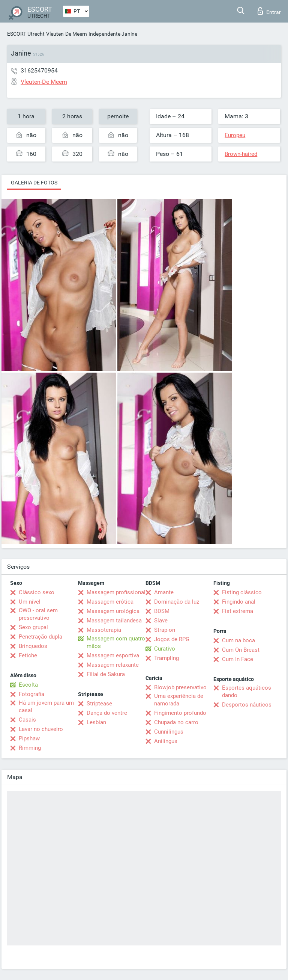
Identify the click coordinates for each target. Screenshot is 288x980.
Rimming (30, 748)
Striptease (99, 704)
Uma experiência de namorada (179, 700)
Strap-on (165, 630)
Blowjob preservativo (180, 687)
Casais (27, 720)
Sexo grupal (33, 627)
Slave (161, 621)
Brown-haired (241, 154)
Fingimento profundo (180, 713)
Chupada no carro (176, 722)
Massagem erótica (110, 602)
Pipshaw (29, 738)
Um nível (30, 602)
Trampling (166, 658)
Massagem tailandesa (114, 621)
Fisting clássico (242, 592)
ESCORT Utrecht (26, 34)
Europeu (235, 135)
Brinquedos (33, 646)
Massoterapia (104, 630)
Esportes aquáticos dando (247, 692)
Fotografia (31, 694)
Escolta (28, 685)
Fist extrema (238, 611)
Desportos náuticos (247, 705)
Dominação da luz (177, 602)
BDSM (162, 611)
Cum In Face (238, 659)
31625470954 (39, 70)
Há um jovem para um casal (46, 707)
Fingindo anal (239, 602)
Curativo (165, 649)
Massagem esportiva (113, 655)
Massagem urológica (113, 611)
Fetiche (28, 655)
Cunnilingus (169, 732)
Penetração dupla (40, 637)
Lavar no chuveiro (41, 729)
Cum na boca (238, 640)
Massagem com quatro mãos (116, 642)
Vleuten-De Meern (67, 34)
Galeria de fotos (34, 183)
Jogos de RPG (172, 639)
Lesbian (96, 722)
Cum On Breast (241, 650)
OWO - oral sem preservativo (38, 614)
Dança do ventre (107, 713)
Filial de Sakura (106, 674)
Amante (164, 592)
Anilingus (166, 741)
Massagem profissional (116, 592)
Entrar (269, 11)
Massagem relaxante (113, 665)
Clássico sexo (37, 592)
